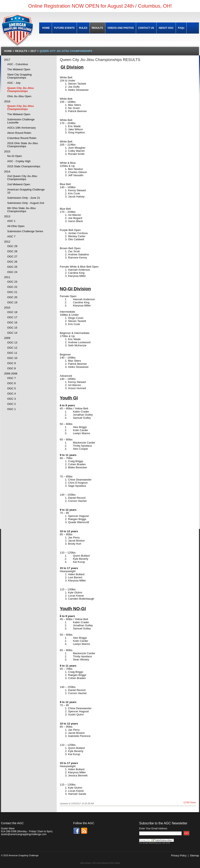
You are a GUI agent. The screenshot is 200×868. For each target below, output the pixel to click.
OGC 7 (11, 378)
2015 (7, 151)
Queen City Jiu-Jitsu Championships (21, 90)
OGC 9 (11, 363)
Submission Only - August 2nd (26, 203)
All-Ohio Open (16, 226)
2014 (7, 172)
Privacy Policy (179, 856)
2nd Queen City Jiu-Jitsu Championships (22, 178)
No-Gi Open (15, 156)
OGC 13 (12, 343)
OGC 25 (12, 267)
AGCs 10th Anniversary (22, 128)
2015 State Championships (24, 166)
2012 (7, 242)
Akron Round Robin (19, 133)
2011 (7, 277)
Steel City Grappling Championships (19, 76)
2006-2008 (11, 374)
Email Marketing (150, 843)
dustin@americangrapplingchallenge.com (24, 834)
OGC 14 (12, 333)
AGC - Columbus (18, 64)
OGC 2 (11, 404)
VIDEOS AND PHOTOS (121, 28)
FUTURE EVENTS (64, 28)
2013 (7, 216)
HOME (46, 28)
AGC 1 (11, 221)
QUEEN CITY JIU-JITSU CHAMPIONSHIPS (66, 51)
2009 (7, 338)
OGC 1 (11, 409)
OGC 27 (12, 256)
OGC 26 (12, 262)
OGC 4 (11, 394)
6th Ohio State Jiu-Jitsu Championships (21, 210)
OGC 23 (12, 282)
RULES (83, 28)
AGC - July (14, 83)
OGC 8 (11, 368)
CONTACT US (146, 28)
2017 (7, 60)
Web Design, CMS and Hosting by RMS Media (100, 863)
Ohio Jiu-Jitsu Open (19, 96)
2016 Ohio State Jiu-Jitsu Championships (23, 145)
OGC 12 (12, 348)
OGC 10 (12, 358)
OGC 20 (12, 297)
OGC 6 (11, 383)
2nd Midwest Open (19, 184)
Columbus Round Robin (22, 138)
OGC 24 (12, 272)
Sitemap (194, 856)
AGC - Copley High (19, 161)
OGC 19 (12, 302)
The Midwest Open (19, 69)
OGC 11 (12, 353)
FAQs (181, 28)
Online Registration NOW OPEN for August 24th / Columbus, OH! (100, 6)
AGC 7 (11, 236)
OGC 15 (12, 328)
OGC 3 (11, 399)
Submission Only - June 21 (24, 198)
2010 (7, 308)
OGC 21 (12, 292)
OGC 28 (12, 251)
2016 (7, 101)
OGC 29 (12, 246)
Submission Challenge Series (25, 231)
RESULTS (97, 28)
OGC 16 (12, 322)
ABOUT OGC (166, 28)
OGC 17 (12, 317)
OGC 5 (11, 388)
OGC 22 (12, 287)
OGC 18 (12, 312)
